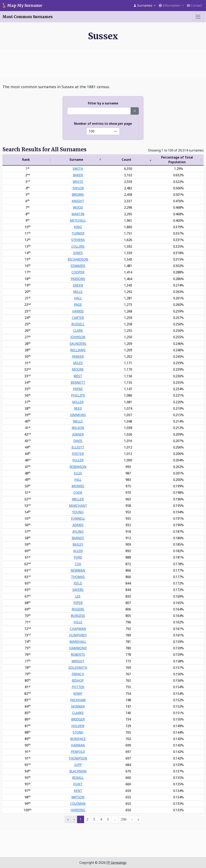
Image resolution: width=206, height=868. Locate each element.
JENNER (78, 434)
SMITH (78, 169)
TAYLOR (78, 188)
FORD (78, 557)
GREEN (78, 285)
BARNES (78, 538)
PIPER (78, 603)
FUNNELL (78, 519)
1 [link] (81, 819)
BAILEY (78, 544)
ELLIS (78, 473)
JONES (78, 253)
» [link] (138, 819)
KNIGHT (78, 201)
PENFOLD (78, 752)
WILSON (78, 428)
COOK (78, 493)
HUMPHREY (78, 635)
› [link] (132, 819)
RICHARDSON (78, 259)
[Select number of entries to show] (103, 131)
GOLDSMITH (78, 668)
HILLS (78, 622)
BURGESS (78, 616)
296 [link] (124, 819)
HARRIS (78, 311)
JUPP (78, 765)
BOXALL (78, 778)
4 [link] (101, 819)
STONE (78, 732)
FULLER (78, 460)
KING (78, 227)
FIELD (78, 583)
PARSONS (78, 279)
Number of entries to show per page (103, 124)
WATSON (78, 797)
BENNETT (78, 382)
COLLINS (78, 246)
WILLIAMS (78, 350)
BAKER (78, 175)
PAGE (78, 305)
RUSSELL (78, 324)
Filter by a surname (103, 103)
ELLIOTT (78, 447)
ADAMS (78, 525)
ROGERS (78, 609)
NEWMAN (78, 570)
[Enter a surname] (99, 111)
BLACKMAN (78, 771)
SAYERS (78, 590)
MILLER (78, 402)
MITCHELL (78, 221)
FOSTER (78, 454)
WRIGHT (78, 661)
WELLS (78, 421)
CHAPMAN (78, 629)
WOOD (78, 207)
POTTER (78, 687)
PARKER (78, 357)
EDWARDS (78, 266)
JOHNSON (78, 337)
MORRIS (78, 486)
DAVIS (78, 441)
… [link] (115, 819)
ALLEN (78, 551)
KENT (78, 791)
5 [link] (108, 819)
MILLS (78, 292)
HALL (78, 298)
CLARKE (78, 713)
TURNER (78, 233)
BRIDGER (78, 719)
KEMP (78, 694)
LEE (78, 596)
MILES (78, 363)
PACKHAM (78, 700)
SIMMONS (78, 415)
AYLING (78, 532)
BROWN (78, 195)
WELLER (78, 499)
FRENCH (78, 674)
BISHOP (78, 680)
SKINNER (78, 706)
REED (78, 408)
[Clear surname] (135, 111)
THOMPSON (78, 758)
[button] (144, 6)
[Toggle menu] (198, 17)
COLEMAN (78, 804)
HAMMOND (78, 648)
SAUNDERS (78, 344)
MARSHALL (78, 642)
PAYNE (78, 389)
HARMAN (78, 745)
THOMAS (78, 577)
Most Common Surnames (28, 17)
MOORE (78, 369)
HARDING (78, 810)
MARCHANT (78, 506)
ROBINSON (78, 467)
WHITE (78, 182)
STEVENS (78, 240)
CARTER (78, 318)
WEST (78, 376)
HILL (78, 480)
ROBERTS (78, 655)
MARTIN (78, 214)
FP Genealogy (116, 863)
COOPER (78, 272)
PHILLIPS (78, 395)
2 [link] (87, 819)
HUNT (78, 784)
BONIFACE (78, 739)
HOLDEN (78, 726)
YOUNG (78, 512)
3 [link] (94, 819)
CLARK (78, 331)
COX (78, 564)
